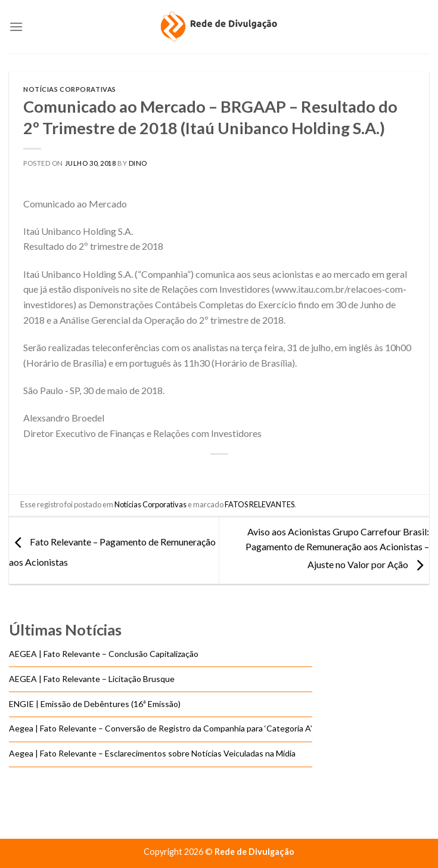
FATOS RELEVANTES (260, 504)
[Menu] (16, 27)
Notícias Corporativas (70, 89)
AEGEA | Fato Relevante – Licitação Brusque (92, 679)
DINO (138, 163)
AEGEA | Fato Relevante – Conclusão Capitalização (104, 654)
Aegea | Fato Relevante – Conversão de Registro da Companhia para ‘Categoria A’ (161, 729)
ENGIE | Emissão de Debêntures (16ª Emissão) (95, 704)
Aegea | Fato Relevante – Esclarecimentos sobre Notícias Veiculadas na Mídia (152, 754)
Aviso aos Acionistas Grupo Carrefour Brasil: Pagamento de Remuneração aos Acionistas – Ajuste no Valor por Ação (337, 548)
